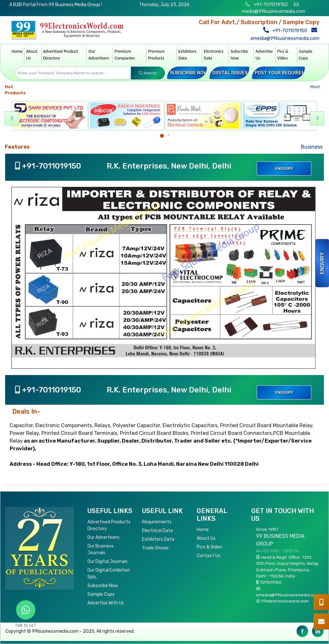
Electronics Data (214, 55)
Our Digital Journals (107, 561)
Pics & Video (283, 55)
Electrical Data (157, 531)
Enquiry (322, 263)
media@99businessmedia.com (273, 11)
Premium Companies (124, 55)
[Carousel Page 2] (169, 135)
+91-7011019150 (270, 5)
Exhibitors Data (187, 55)
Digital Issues (230, 73)
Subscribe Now (239, 55)
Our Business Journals (101, 549)
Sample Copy (306, 55)
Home (17, 51)
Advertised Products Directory (109, 525)
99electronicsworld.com (285, 601)
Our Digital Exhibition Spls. (109, 574)
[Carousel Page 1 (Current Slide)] (162, 136)
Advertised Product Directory (61, 55)
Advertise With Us (106, 603)
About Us (32, 55)
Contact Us (209, 556)
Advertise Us (264, 55)
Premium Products (156, 55)
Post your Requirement (285, 73)
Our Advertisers (99, 55)
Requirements (157, 522)
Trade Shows (155, 548)
